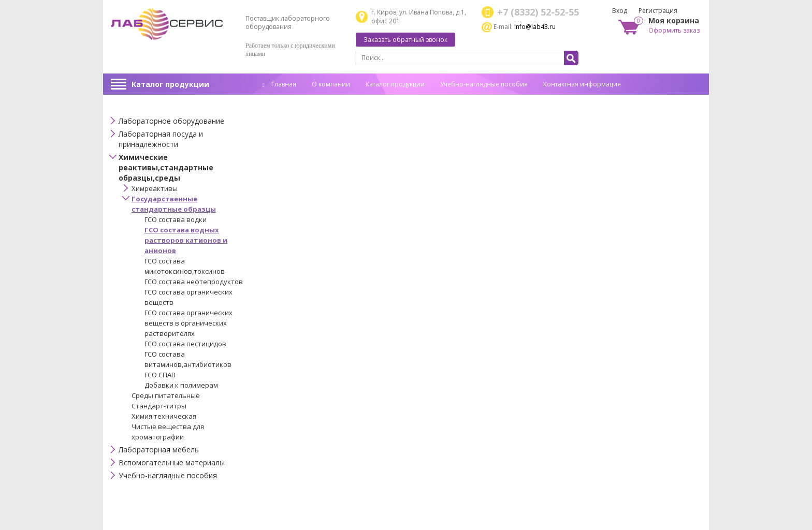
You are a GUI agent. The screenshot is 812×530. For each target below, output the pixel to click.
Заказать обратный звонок (405, 40)
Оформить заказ (674, 30)
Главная (279, 84)
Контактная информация (582, 84)
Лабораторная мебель (159, 450)
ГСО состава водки (176, 219)
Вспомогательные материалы (172, 462)
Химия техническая (164, 416)
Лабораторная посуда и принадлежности (161, 139)
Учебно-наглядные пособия (484, 84)
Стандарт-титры (159, 406)
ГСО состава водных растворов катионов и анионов (186, 240)
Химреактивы (155, 188)
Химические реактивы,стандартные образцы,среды (166, 167)
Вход (620, 11)
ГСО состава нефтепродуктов (194, 282)
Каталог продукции (170, 84)
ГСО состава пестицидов (185, 344)
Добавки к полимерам (181, 385)
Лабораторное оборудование (171, 121)
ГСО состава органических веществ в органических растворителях (189, 323)
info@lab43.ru (535, 27)
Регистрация (658, 11)
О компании (331, 84)
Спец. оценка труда (292, 100)
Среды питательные (166, 395)
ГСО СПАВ (160, 375)
